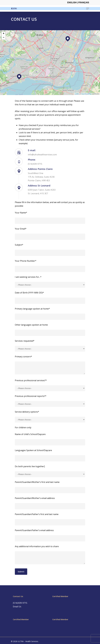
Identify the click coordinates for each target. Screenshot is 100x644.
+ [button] (4, 34)
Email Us (17, 607)
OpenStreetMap (86, 94)
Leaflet (77, 94)
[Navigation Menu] (88, 9)
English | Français (78, 3)
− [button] (4, 38)
